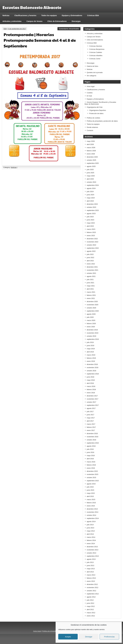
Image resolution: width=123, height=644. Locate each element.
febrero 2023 (91, 232)
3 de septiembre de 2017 (17, 29)
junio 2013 (90, 565)
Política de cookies (93, 118)
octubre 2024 (91, 182)
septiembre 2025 (93, 163)
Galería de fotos (92, 66)
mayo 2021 (91, 286)
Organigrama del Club (95, 107)
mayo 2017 (91, 418)
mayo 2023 (91, 223)
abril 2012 (90, 609)
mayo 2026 (91, 141)
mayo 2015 (91, 493)
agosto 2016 (91, 446)
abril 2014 (90, 534)
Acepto (68, 637)
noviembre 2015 (93, 474)
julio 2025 (90, 170)
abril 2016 (90, 459)
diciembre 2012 (92, 584)
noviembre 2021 (93, 270)
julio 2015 (90, 487)
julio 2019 (90, 342)
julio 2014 (90, 525)
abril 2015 (90, 496)
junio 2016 (90, 452)
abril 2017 (90, 421)
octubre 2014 (91, 515)
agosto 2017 (91, 408)
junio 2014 (90, 528)
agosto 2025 (91, 166)
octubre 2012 (91, 591)
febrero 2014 (91, 540)
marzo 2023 (91, 229)
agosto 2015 (91, 484)
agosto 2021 (91, 276)
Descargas (76, 21)
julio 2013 (90, 562)
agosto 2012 (91, 597)
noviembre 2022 (93, 242)
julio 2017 (90, 412)
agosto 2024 (91, 188)
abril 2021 (90, 289)
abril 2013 (90, 572)
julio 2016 (90, 449)
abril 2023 (90, 226)
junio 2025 (90, 173)
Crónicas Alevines (96, 46)
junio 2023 (90, 220)
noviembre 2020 (93, 305)
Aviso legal (91, 86)
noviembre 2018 (93, 368)
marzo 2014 (91, 537)
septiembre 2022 (93, 248)
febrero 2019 (91, 358)
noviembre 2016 (93, 437)
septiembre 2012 (93, 594)
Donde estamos (92, 127)
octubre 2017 (91, 402)
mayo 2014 (91, 531)
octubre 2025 (91, 160)
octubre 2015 (91, 478)
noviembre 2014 (93, 512)
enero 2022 (91, 264)
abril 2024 (90, 201)
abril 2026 (90, 144)
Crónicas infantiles (96, 55)
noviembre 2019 (93, 333)
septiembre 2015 (93, 481)
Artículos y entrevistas (12, 21)
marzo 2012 (91, 613)
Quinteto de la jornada (95, 72)
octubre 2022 (91, 245)
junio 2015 (90, 490)
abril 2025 (90, 179)
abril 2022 (90, 261)
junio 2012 (90, 603)
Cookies (90, 93)
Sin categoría (91, 76)
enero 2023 (91, 236)
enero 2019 (91, 361)
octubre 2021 (91, 273)
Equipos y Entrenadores (72, 15)
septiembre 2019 (93, 339)
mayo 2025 (91, 176)
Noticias (6, 15)
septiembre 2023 (93, 210)
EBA (5, 29)
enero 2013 (91, 581)
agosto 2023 (91, 214)
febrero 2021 (91, 295)
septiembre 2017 (93, 405)
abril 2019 (90, 352)
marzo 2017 (91, 424)
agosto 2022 (91, 251)
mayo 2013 (91, 569)
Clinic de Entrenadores (57, 21)
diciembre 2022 (92, 239)
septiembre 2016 (93, 443)
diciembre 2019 (92, 330)
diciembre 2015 (92, 471)
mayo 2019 (91, 349)
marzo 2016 (91, 462)
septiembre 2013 (93, 556)
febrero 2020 (91, 324)
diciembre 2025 (92, 157)
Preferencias (109, 637)
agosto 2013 (91, 559)
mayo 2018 (91, 380)
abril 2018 (90, 383)
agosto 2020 (91, 314)
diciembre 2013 (92, 547)
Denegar (89, 637)
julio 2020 (90, 317)
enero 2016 (91, 468)
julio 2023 (90, 217)
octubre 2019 (91, 336)
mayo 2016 (91, 456)
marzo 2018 (91, 386)
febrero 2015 (91, 503)
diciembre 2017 (92, 396)
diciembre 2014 (92, 509)
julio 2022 (90, 254)
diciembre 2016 (92, 434)
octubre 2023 (91, 207)
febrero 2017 (91, 427)
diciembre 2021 (92, 267)
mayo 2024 (91, 198)
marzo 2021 (91, 292)
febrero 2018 (91, 390)
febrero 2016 (91, 465)
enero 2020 (91, 327)
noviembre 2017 (93, 399)
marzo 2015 (91, 499)
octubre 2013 (91, 553)
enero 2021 (91, 298)
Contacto (90, 130)
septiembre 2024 (93, 185)
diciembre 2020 (92, 302)
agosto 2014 (91, 521)
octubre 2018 (91, 371)
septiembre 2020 (93, 311)
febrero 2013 (91, 578)
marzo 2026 (91, 148)
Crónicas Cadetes (96, 52)
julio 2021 (90, 280)
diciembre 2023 (92, 204)
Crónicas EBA (93, 15)
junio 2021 (90, 283)
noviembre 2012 (93, 587)
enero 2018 (91, 393)
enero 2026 (91, 154)
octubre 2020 (91, 308)
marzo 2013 (91, 575)
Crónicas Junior (95, 59)
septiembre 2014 (93, 518)
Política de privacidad (50, 631)
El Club (89, 96)
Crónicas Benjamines (97, 49)
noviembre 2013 (93, 550)
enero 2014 (91, 543)
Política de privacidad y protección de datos (102, 121)
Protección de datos (96, 113)
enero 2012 (91, 616)
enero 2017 (91, 430)
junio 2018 (90, 377)
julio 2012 (90, 600)
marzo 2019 (91, 355)
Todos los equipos (49, 15)
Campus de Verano (34, 21)
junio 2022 (90, 258)
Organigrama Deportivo (98, 110)
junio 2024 (90, 195)
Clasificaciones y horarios (25, 15)
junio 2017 (90, 415)
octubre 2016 (91, 440)
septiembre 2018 (93, 374)
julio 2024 (90, 192)
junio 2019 (90, 346)
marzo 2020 (91, 320)
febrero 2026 (91, 151)
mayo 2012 (91, 606)
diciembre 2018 (92, 364)
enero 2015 (91, 506)
